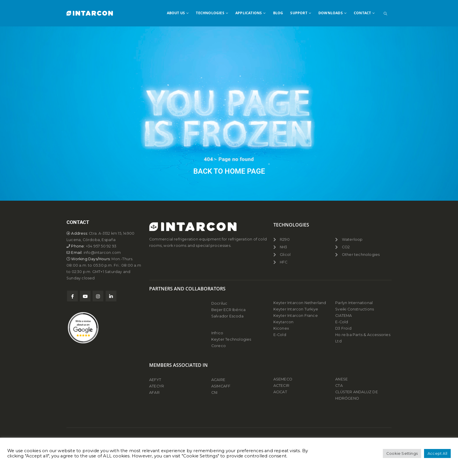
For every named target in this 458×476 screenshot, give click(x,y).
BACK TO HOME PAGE (229, 171)
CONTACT (362, 13)
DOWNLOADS (331, 13)
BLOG (278, 13)
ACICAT (280, 392)
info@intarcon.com (102, 253)
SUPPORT (299, 13)
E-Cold (280, 335)
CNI (214, 393)
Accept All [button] (437, 453)
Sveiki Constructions (355, 309)
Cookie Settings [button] (402, 453)
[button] (385, 14)
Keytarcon (284, 322)
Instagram (98, 296)
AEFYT (155, 380)
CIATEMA (343, 316)
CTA (339, 386)
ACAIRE (218, 380)
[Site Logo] (90, 13)
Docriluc (219, 303)
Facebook (72, 296)
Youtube (85, 296)
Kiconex (281, 328)
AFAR (155, 393)
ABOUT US (176, 13)
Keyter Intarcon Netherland (300, 303)
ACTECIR (281, 386)
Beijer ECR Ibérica (229, 310)
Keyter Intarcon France (296, 316)
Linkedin (111, 296)
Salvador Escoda (227, 316)
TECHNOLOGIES (210, 13)
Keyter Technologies (231, 339)
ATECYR (157, 386)
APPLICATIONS (249, 13)
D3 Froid (343, 328)
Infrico (217, 333)
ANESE (341, 379)
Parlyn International (354, 303)
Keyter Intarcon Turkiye (296, 309)
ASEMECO (283, 379)
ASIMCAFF (221, 386)
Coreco (219, 346)
